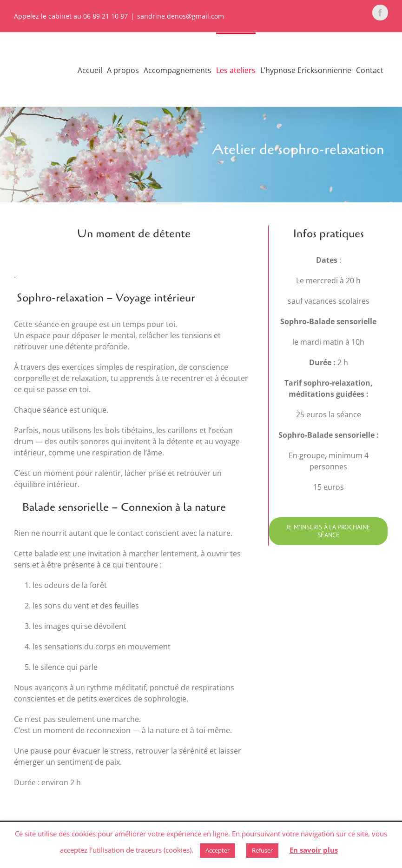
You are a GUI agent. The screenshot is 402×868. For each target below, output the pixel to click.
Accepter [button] (217, 850)
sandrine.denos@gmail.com (181, 16)
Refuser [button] (262, 850)
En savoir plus (314, 850)
